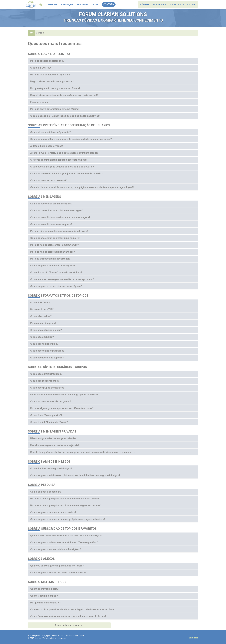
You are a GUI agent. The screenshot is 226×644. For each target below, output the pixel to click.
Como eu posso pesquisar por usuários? (53, 512)
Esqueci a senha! (40, 102)
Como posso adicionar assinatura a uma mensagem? (60, 217)
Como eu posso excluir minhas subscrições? (56, 549)
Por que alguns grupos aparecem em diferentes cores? (62, 408)
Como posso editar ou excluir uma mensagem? (57, 211)
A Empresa (52, 4)
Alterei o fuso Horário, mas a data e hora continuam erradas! (65, 153)
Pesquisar (160, 4)
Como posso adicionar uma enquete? (51, 224)
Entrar (191, 4)
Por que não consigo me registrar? (50, 75)
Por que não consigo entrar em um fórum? (54, 245)
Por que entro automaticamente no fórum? (55, 109)
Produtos (82, 4)
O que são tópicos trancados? (47, 351)
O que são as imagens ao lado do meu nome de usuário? (62, 167)
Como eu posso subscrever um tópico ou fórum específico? (64, 542)
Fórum (145, 4)
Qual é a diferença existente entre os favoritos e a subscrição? (66, 536)
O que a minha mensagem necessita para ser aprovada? (62, 279)
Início (41, 33)
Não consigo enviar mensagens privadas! (54, 438)
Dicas (95, 4)
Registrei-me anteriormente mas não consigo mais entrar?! (64, 95)
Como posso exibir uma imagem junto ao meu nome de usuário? (67, 174)
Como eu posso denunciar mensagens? (53, 266)
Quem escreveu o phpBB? (45, 589)
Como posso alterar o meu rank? (49, 180)
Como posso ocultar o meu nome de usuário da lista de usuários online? (71, 139)
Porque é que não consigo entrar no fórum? (55, 88)
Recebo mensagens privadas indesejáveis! (54, 445)
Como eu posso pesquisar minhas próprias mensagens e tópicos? (68, 519)
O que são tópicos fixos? (44, 344)
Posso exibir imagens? (43, 323)
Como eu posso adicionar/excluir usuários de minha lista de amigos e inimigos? (75, 475)
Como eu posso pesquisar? (46, 492)
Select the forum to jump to (69, 625)
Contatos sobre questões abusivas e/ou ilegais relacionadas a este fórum (72, 610)
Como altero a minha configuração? (51, 132)
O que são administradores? (46, 374)
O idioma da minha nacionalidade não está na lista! (58, 160)
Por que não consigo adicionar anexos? (53, 252)
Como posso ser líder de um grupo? (51, 401)
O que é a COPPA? (41, 68)
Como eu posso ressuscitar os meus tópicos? (56, 286)
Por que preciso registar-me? (47, 61)
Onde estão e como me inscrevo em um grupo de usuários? (64, 395)
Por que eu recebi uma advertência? (51, 259)
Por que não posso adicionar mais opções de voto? (59, 231)
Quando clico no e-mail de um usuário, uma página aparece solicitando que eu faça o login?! (82, 187)
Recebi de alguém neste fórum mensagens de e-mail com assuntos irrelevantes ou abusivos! (83, 452)
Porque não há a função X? (45, 603)
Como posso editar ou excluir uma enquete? (55, 238)
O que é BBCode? (40, 303)
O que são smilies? (41, 316)
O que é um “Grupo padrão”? (46, 415)
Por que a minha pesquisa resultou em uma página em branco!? (66, 505)
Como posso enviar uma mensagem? (51, 204)
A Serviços (67, 4)
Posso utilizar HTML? (42, 309)
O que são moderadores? (45, 381)
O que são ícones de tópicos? (47, 358)
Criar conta (177, 4)
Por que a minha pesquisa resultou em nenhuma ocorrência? (65, 499)
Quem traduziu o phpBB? (44, 596)
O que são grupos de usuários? (48, 388)
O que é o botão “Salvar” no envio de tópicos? (56, 272)
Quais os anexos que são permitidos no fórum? (57, 566)
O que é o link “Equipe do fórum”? (49, 422)
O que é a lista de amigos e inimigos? (51, 469)
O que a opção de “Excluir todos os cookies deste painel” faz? (65, 116)
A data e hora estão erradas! (46, 146)
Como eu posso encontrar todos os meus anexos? (59, 573)
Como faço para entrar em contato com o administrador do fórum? (68, 616)
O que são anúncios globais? (46, 330)
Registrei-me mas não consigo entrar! (52, 81)
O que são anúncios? (42, 337)
